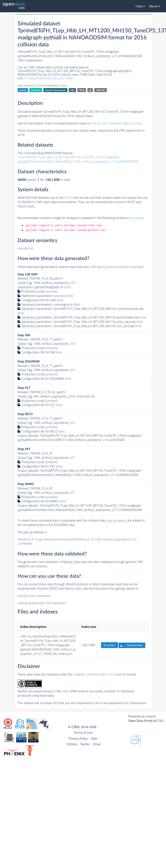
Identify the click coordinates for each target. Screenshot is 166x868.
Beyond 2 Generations (56, 90)
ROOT (68, 198)
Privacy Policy (78, 738)
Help (94, 738)
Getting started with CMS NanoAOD (42, 603)
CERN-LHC (101, 90)
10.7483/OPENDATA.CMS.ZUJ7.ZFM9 (48, 78)
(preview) (52, 291)
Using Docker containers (34, 596)
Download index (130, 645)
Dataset (23, 90)
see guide (136, 218)
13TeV (82, 90)
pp (90, 90)
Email (97, 744)
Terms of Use (83, 733)
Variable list (25, 248)
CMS (72, 90)
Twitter (85, 744)
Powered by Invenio (142, 716)
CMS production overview (116, 267)
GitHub (72, 744)
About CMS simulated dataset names (117, 123)
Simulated (36, 90)
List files (109, 645)
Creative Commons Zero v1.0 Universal (100, 674)
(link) (70, 296)
